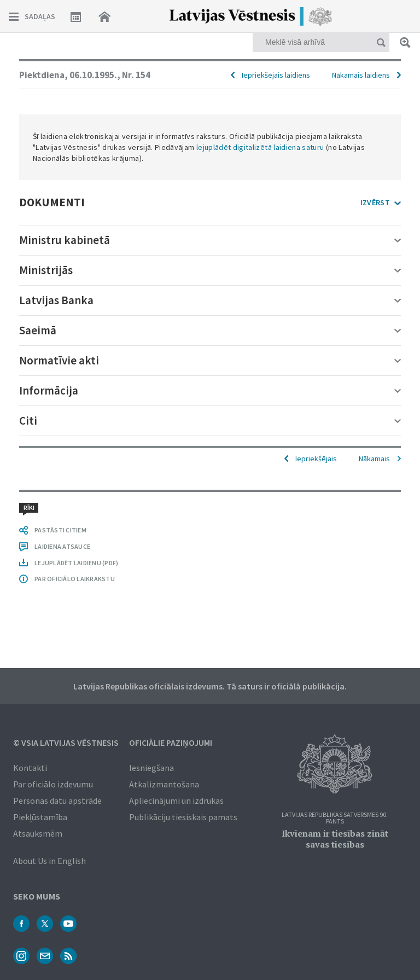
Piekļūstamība (40, 817)
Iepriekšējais (316, 459)
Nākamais (374, 459)
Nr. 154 (136, 75)
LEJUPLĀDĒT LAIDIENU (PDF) (76, 563)
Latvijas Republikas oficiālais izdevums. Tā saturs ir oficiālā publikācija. (210, 686)
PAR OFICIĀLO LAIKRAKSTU (75, 579)
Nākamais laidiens (361, 75)
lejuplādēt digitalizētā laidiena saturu (260, 147)
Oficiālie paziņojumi (171, 743)
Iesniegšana (151, 768)
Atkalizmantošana (164, 784)
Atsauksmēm (38, 833)
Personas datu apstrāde (57, 801)
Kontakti (30, 768)
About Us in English (49, 861)
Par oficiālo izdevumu (53, 784)
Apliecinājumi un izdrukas (176, 801)
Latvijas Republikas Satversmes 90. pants (335, 818)
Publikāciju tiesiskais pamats (183, 817)
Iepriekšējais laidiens (276, 75)
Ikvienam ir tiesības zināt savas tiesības (335, 839)
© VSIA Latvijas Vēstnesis (66, 743)
